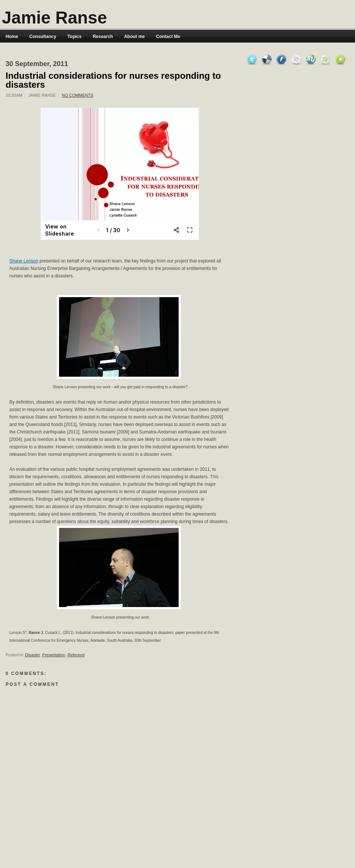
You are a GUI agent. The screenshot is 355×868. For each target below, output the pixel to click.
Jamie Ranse (54, 18)
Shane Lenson (24, 261)
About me (134, 37)
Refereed (76, 655)
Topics (74, 37)
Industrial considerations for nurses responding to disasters (113, 80)
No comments (78, 95)
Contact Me (168, 37)
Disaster (33, 655)
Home (12, 37)
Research (103, 37)
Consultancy (43, 37)
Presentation (54, 655)
